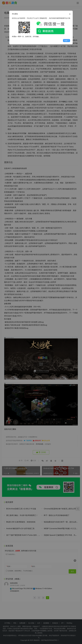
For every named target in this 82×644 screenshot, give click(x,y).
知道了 (67, 41)
